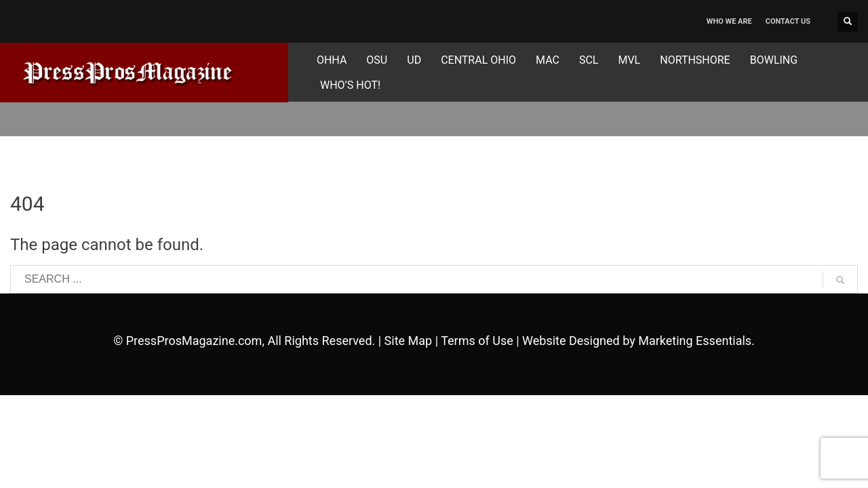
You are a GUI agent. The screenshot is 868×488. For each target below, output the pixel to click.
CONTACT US (788, 21)
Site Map (409, 341)
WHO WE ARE (729, 21)
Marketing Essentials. (696, 341)
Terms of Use (477, 341)
